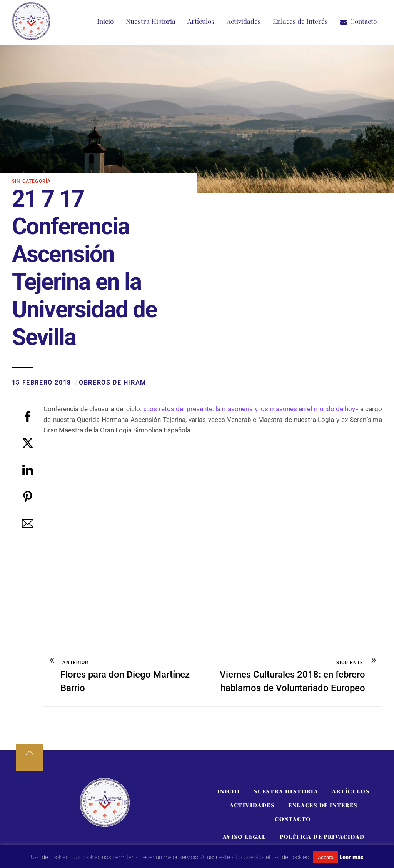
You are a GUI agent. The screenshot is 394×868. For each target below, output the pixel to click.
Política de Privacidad (322, 838)
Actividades (244, 21)
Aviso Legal (244, 838)
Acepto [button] (326, 857)
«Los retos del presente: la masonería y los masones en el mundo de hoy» (250, 409)
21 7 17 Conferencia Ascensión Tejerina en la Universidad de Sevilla (84, 268)
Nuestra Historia (151, 21)
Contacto (358, 21)
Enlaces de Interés (300, 21)
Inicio (105, 21)
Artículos (201, 21)
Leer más (351, 857)
